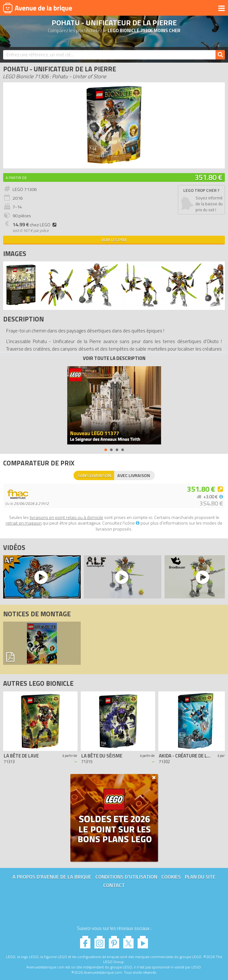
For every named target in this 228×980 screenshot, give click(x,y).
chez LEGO (35, 225)
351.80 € (208, 177)
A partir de (16, 178)
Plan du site (200, 877)
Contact (114, 885)
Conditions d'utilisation (126, 877)
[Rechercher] (220, 55)
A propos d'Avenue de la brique (52, 877)
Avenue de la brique (38, 8)
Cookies (171, 877)
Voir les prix (114, 240)
